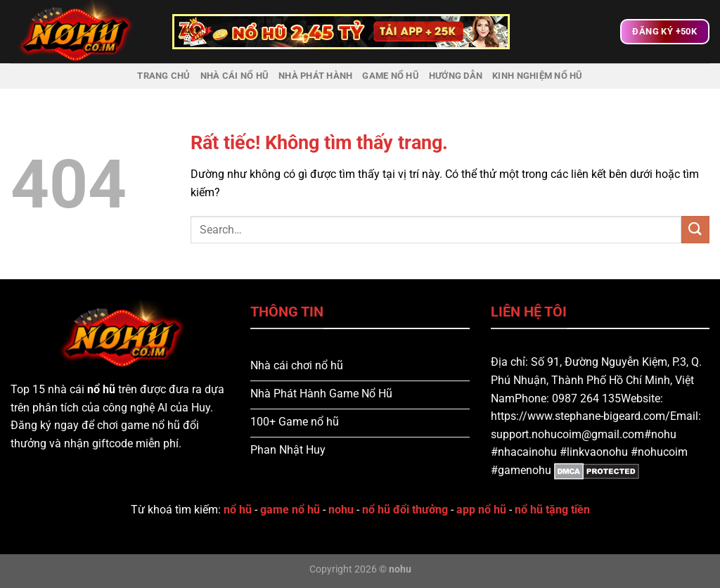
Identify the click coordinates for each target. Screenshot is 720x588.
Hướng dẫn (456, 76)
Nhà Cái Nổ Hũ (234, 76)
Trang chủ (163, 76)
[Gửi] (695, 230)
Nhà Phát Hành (315, 76)
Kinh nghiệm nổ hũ (537, 76)
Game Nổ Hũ (391, 76)
